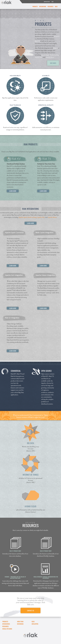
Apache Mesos (50, 57)
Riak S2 (55, 48)
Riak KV (57, 36)
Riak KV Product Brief (46, 551)
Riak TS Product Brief (15, 551)
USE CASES (53, 63)
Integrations (43, 6)
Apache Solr (39, 57)
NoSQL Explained (7, 629)
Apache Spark (45, 55)
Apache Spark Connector (14, 233)
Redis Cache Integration (44, 233)
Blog (56, 6)
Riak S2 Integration (12, 318)
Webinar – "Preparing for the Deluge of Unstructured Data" (15, 577)
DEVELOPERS (35, 624)
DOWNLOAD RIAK (47, 2)
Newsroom (20, 624)
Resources (51, 6)
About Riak (20, 622)
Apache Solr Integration (14, 275)
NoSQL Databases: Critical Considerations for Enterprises (46, 577)
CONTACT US (31, 611)
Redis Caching (55, 55)
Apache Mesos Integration (45, 275)
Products (35, 6)
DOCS (53, 2)
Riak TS (37, 41)
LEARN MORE (13, 191)
